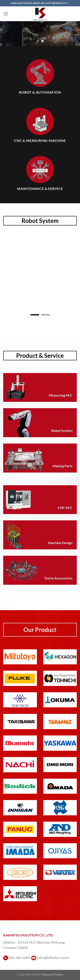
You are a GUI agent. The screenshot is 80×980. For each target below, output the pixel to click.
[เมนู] (6, 14)
